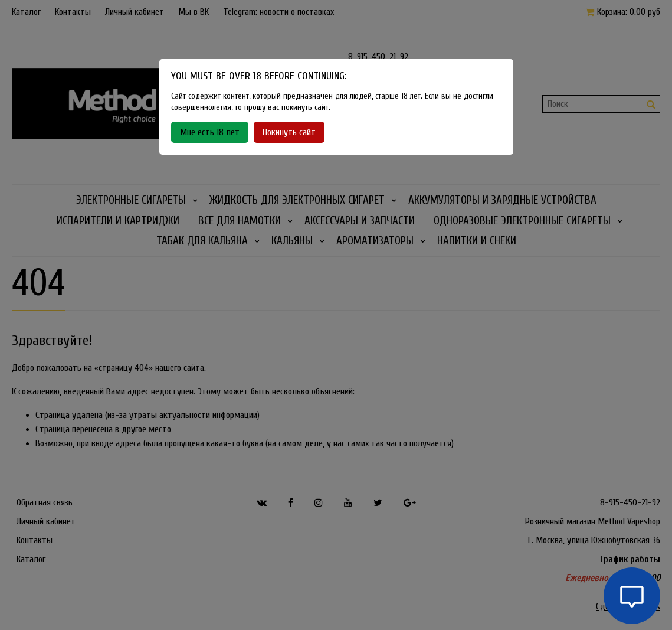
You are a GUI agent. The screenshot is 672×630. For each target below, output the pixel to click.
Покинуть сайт (289, 132)
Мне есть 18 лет (210, 132)
